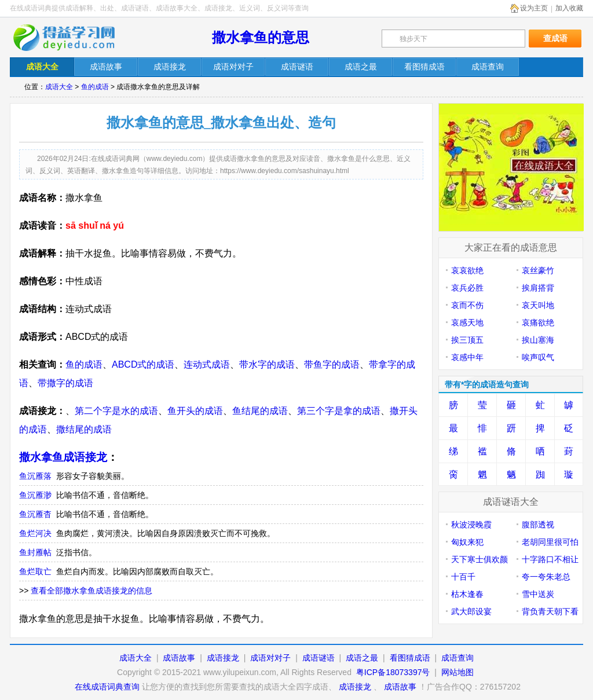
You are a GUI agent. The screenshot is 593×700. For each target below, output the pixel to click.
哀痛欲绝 (538, 322)
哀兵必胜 (467, 288)
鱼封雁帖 (35, 552)
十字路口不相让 (550, 559)
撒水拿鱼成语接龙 (63, 457)
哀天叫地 (538, 305)
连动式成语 (207, 364)
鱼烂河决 (35, 533)
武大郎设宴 (471, 611)
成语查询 (457, 658)
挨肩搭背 (538, 288)
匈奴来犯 (467, 542)
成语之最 (362, 658)
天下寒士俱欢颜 (479, 559)
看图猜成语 (410, 658)
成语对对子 (270, 658)
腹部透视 (538, 525)
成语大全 (59, 87)
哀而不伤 (467, 305)
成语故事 (179, 658)
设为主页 (534, 8)
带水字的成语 (267, 364)
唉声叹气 (538, 357)
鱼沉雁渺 (35, 495)
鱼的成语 (95, 87)
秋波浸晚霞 (471, 525)
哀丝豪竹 (538, 270)
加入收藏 (569, 8)
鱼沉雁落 (35, 476)
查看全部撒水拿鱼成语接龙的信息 (91, 591)
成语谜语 (319, 658)
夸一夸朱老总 (546, 577)
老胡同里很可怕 (550, 542)
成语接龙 (223, 658)
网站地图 (457, 672)
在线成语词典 (72, 38)
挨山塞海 (538, 340)
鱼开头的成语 (195, 411)
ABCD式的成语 (143, 364)
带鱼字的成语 (332, 364)
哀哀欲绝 (467, 270)
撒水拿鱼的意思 (261, 37)
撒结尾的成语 (84, 429)
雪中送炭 (538, 594)
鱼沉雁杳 (35, 514)
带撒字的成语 (65, 383)
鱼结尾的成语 (260, 411)
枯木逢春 (467, 594)
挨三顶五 (467, 340)
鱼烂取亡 (35, 571)
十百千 (463, 577)
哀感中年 (467, 357)
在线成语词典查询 (107, 687)
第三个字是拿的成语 (339, 411)
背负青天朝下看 (550, 611)
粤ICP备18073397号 (394, 672)
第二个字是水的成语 (116, 411)
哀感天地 (467, 322)
